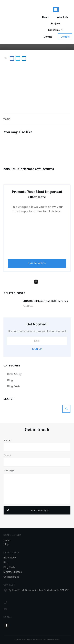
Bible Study (14, 374)
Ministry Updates (13, 572)
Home (7, 540)
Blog (10, 380)
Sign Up (37, 349)
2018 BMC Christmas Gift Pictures (37, 156)
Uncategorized (11, 577)
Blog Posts (14, 386)
